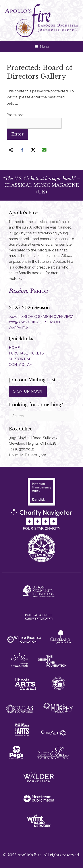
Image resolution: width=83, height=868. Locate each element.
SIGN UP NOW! (28, 391)
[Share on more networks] (11, 150)
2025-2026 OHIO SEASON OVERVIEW (41, 317)
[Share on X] (33, 150)
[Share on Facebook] (22, 150)
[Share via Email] (44, 150)
